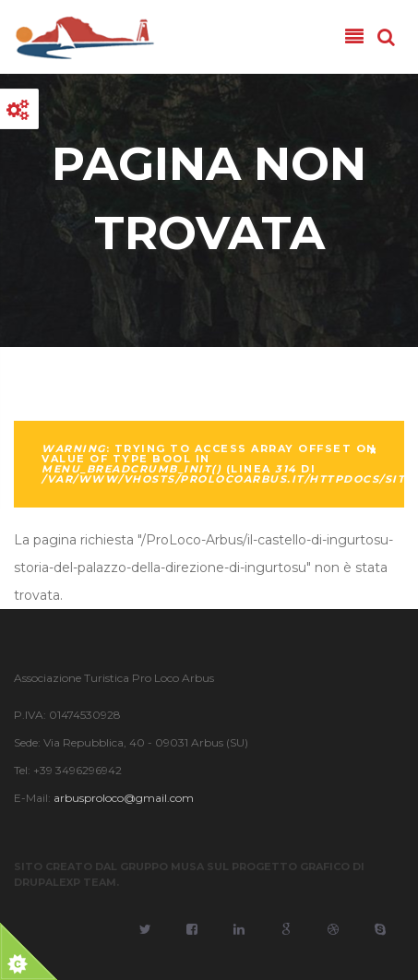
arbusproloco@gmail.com (124, 798)
